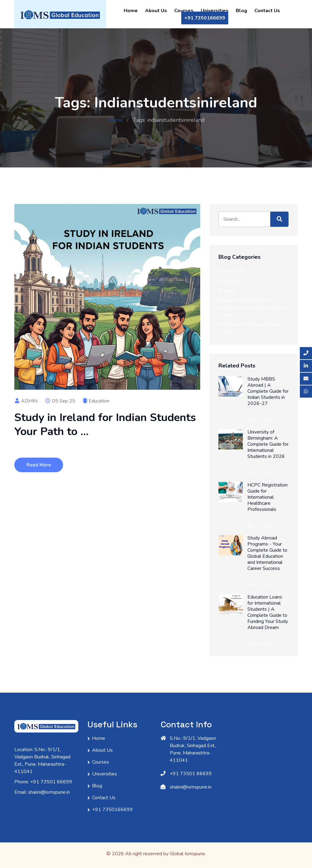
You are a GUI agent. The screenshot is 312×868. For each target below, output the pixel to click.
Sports (228, 290)
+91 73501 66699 (191, 774)
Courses (184, 11)
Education (99, 401)
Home (131, 11)
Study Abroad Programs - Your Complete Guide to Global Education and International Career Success (267, 553)
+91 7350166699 (205, 18)
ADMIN (26, 401)
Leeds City (232, 271)
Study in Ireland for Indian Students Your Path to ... (105, 425)
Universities (215, 11)
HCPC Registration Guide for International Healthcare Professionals (268, 497)
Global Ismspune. (188, 854)
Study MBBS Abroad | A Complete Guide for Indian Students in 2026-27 (268, 391)
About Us (156, 11)
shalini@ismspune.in (191, 787)
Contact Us (267, 11)
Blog (241, 11)
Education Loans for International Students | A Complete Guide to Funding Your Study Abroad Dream (268, 612)
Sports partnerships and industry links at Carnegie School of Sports (253, 307)
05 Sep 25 (60, 401)
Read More (39, 465)
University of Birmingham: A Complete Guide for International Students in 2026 (268, 444)
